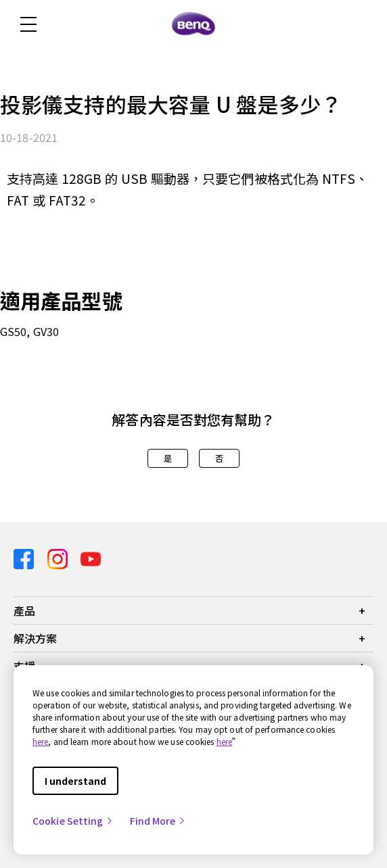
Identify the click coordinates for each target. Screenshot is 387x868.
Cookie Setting (73, 821)
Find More (158, 821)
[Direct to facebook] (25, 558)
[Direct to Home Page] (193, 24)
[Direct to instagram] (59, 558)
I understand (75, 781)
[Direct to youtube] (91, 558)
